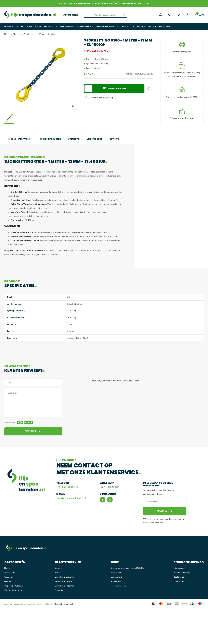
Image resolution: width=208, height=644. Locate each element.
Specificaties (95, 139)
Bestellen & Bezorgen (65, 577)
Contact (59, 568)
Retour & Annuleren (64, 581)
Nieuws (8, 581)
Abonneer (165, 511)
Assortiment (72, 15)
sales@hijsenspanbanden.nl (71, 498)
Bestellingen (179, 577)
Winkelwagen (117, 577)
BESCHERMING (67, 27)
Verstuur (33, 431)
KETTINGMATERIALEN (31, 27)
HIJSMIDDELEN (11, 27)
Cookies (31, 604)
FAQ (57, 572)
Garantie (59, 590)
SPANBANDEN (50, 27)
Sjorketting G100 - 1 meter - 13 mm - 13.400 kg (34, 34)
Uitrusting (74, 139)
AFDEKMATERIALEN (105, 27)
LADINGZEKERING (85, 27)
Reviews (114, 139)
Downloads (179, 581)
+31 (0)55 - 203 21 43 (67, 487)
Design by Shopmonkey (65, 604)
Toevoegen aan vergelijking (100, 98)
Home (7, 34)
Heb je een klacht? (119, 586)
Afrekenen (116, 581)
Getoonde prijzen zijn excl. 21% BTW (128, 568)
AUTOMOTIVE (123, 27)
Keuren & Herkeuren (14, 590)
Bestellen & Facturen (64, 586)
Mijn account (179, 568)
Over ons (9, 577)
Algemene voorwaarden (15, 604)
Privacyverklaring (44, 604)
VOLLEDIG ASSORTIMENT (160, 27)
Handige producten (49, 139)
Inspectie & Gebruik (13, 586)
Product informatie (19, 139)
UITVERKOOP (139, 27)
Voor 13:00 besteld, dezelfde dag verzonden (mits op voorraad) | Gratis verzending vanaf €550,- (104, 3)
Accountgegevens (182, 572)
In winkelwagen (114, 89)
